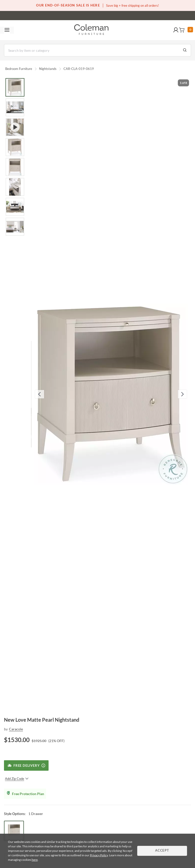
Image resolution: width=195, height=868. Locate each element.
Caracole (16, 729)
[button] (176, 30)
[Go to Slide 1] (15, 87)
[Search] (97, 50)
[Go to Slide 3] (15, 127)
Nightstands (48, 69)
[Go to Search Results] (185, 50)
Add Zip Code (17, 779)
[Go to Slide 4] (15, 147)
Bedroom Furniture (19, 69)
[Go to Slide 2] (15, 107)
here (35, 860)
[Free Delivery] (26, 765)
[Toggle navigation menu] (7, 30)
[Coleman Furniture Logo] (91, 30)
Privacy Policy (99, 855)
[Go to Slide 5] (15, 167)
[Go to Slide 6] (15, 187)
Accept (162, 851)
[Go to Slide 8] (15, 227)
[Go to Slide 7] (15, 207)
